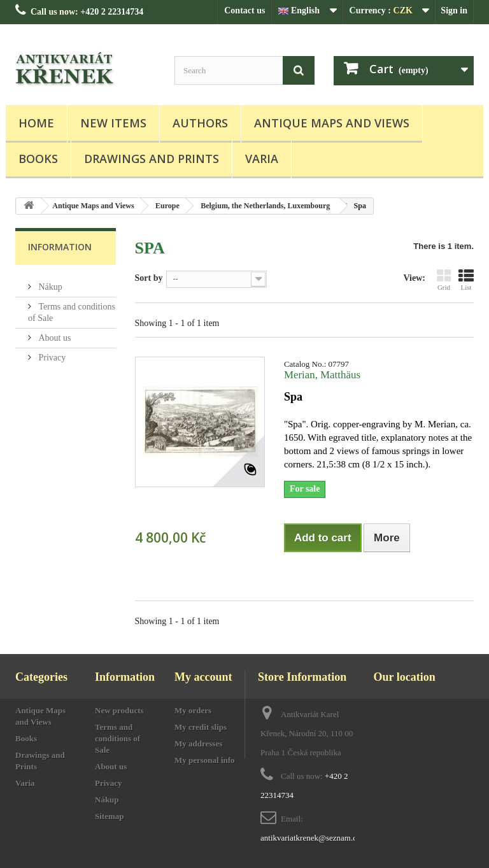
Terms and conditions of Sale (117, 738)
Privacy (51, 352)
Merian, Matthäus (322, 375)
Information (60, 247)
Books (38, 159)
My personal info (205, 760)
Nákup (49, 282)
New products (119, 710)
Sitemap (110, 816)
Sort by (149, 278)
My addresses (198, 743)
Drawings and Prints (152, 159)
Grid (444, 280)
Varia (262, 159)
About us (53, 333)
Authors (200, 123)
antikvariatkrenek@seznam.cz (310, 838)
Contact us (244, 11)
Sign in (454, 11)
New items (113, 123)
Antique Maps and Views (332, 123)
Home (36, 123)
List (466, 280)
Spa (293, 397)
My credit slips (201, 727)
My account (203, 677)
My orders (193, 710)
